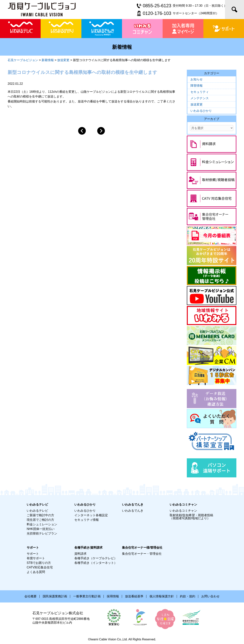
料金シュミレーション (42, 524)
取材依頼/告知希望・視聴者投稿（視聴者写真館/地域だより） (191, 517)
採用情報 (113, 596)
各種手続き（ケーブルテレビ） (96, 558)
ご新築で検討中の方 (40, 515)
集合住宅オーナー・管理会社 (142, 554)
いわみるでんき (133, 511)
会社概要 (30, 596)
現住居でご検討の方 (40, 520)
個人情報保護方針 (162, 596)
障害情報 (197, 86)
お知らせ (197, 79)
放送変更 (197, 104)
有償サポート (36, 558)
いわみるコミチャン (183, 511)
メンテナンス (200, 98)
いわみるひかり (201, 111)
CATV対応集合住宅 (40, 567)
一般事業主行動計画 (87, 596)
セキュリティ (200, 92)
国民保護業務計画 (55, 596)
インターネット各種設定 (91, 515)
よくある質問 (36, 572)
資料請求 (80, 554)
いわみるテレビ (37, 511)
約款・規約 (188, 596)
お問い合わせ (210, 596)
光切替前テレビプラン (42, 533)
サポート (33, 554)
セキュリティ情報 (87, 520)
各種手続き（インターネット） (96, 563)
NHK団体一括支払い (41, 529)
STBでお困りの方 (39, 563)
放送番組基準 (134, 596)
